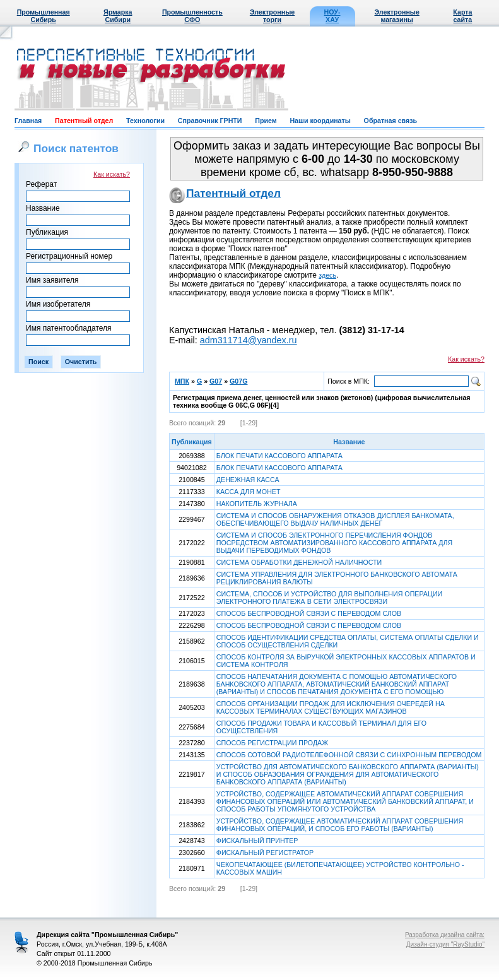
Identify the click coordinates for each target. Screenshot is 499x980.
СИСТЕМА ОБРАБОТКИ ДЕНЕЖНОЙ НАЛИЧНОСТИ (299, 562)
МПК (182, 381)
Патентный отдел (84, 121)
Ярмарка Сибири (118, 16)
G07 (216, 381)
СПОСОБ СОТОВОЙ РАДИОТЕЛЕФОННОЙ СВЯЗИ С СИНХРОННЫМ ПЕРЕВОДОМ (349, 755)
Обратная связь (390, 121)
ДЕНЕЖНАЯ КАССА (248, 480)
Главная (28, 121)
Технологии (145, 121)
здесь (327, 275)
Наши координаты (320, 121)
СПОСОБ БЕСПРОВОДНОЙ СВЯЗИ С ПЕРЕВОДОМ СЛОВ (309, 613)
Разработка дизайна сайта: (445, 935)
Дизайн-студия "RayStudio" (445, 944)
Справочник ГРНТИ (210, 121)
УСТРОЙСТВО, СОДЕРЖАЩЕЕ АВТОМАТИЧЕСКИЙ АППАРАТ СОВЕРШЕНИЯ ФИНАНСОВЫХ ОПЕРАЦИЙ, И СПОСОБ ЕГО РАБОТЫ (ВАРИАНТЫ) (340, 825)
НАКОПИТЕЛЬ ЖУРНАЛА (257, 504)
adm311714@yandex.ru (249, 340)
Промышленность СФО (192, 16)
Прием (266, 121)
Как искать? (112, 174)
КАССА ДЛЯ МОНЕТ (249, 492)
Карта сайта (462, 16)
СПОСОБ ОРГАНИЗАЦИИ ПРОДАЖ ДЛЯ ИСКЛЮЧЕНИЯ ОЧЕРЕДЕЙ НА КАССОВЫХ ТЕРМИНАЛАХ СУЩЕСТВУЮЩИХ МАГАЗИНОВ (331, 707)
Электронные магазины (397, 16)
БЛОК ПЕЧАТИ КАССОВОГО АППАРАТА (279, 456)
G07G (238, 381)
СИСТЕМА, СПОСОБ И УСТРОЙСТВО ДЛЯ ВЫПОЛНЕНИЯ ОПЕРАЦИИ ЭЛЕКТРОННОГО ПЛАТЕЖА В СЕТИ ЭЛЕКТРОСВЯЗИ (329, 598)
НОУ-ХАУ (332, 16)
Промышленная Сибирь (44, 16)
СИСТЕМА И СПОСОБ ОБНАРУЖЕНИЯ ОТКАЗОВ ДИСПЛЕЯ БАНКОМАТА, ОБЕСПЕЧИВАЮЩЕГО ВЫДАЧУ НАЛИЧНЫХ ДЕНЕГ (335, 519)
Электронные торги (272, 16)
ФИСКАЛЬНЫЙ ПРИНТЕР (257, 841)
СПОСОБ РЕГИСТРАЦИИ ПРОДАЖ (272, 743)
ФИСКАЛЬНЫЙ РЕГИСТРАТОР (265, 853)
